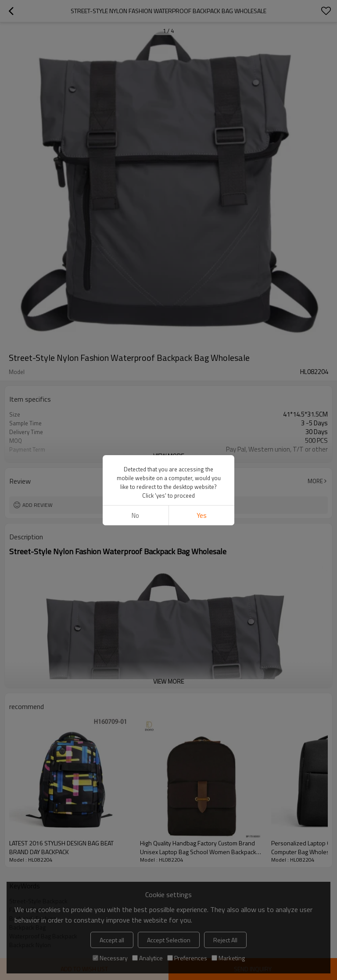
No (135, 515)
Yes (202, 515)
